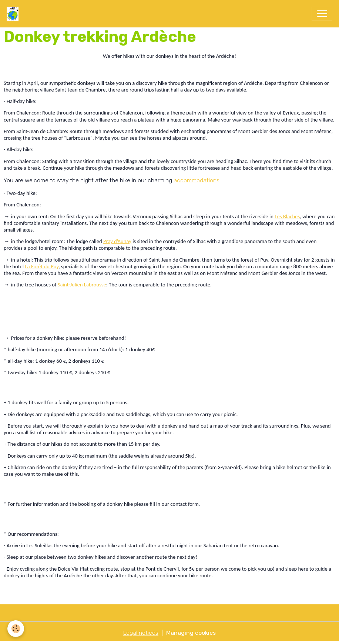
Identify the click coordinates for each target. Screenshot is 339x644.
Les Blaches (287, 216)
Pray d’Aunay (117, 241)
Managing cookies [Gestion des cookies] (191, 633)
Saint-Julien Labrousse (82, 285)
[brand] (14, 14)
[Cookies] (16, 629)
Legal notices (141, 633)
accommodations (197, 180)
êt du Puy (48, 266)
